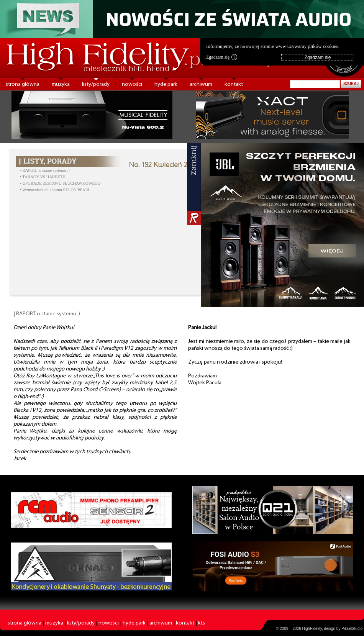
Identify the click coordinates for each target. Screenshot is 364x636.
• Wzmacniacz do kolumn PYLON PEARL (55, 190)
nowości (132, 84)
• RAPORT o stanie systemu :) (45, 170)
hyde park (166, 84)
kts (202, 623)
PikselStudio (352, 629)
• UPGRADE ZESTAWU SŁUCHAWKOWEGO (60, 183)
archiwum (201, 84)
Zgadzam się (222, 57)
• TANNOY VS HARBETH (43, 177)
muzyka (61, 84)
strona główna (23, 84)
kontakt (234, 84)
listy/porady (96, 84)
